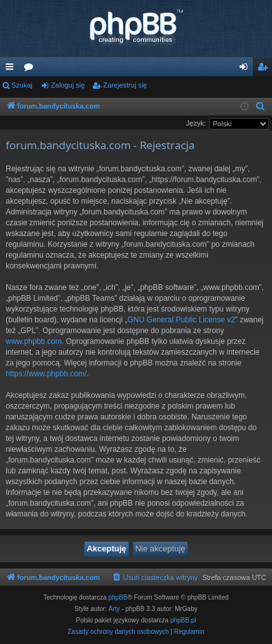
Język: (196, 123)
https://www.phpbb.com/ (46, 374)
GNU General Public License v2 (181, 320)
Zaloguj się (68, 85)
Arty (114, 609)
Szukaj (22, 85)
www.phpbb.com (34, 341)
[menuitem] (261, 107)
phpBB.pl (183, 620)
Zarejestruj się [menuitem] (265, 69)
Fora (31, 69)
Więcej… (12, 69)
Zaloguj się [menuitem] (246, 69)
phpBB (118, 597)
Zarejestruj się (125, 85)
